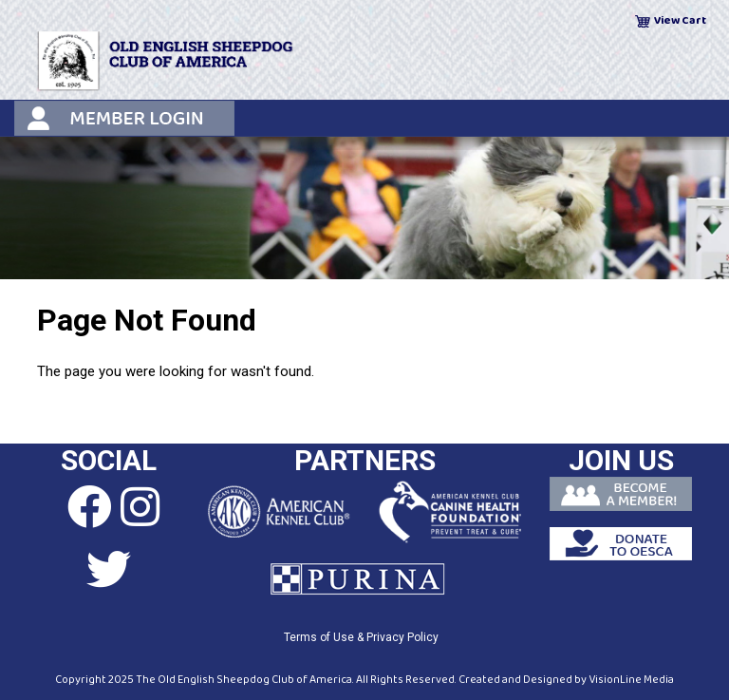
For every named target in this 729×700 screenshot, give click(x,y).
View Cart (680, 20)
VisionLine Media (631, 680)
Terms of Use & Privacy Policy (361, 637)
